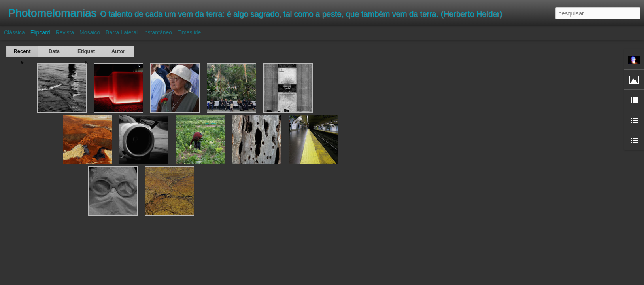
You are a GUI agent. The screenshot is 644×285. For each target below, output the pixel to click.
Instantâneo (158, 32)
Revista (65, 32)
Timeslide (189, 32)
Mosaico (90, 32)
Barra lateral (122, 32)
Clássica (14, 32)
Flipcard (40, 32)
